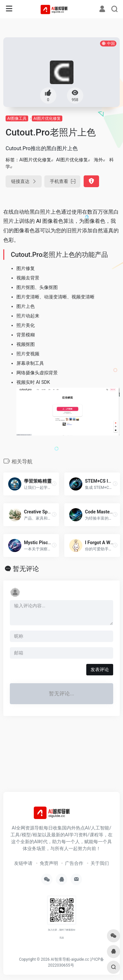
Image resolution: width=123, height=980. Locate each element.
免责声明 (49, 863)
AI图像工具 (17, 118)
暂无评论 (26, 569)
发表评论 (100, 669)
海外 (98, 160)
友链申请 (23, 863)
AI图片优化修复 (47, 118)
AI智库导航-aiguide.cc (70, 959)
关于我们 (100, 863)
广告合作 (74, 863)
